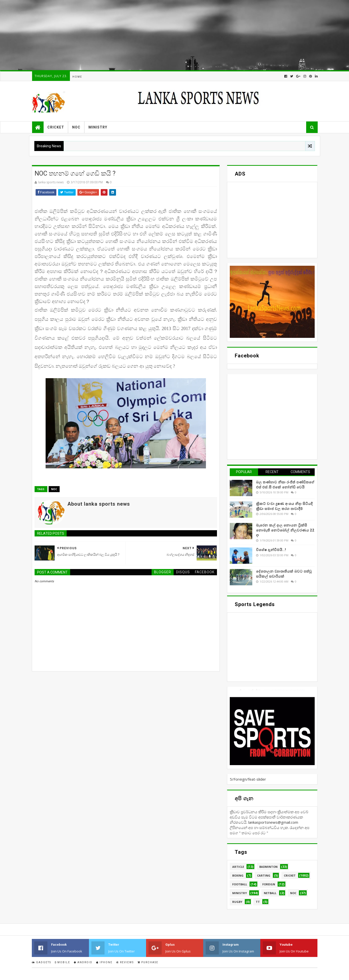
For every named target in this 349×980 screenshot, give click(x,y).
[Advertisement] (150, 35)
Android (83, 962)
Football (240, 884)
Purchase (148, 962)
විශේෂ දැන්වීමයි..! (271, 550)
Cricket (56, 127)
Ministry (98, 127)
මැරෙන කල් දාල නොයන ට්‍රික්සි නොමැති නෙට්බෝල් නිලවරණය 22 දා (285, 530)
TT (258, 902)
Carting (264, 875)
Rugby (237, 902)
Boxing (238, 875)
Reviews (125, 962)
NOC (76, 127)
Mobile (63, 962)
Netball (270, 893)
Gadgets (41, 962)
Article (238, 867)
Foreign (269, 884)
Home (77, 77)
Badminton (268, 867)
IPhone (104, 962)
